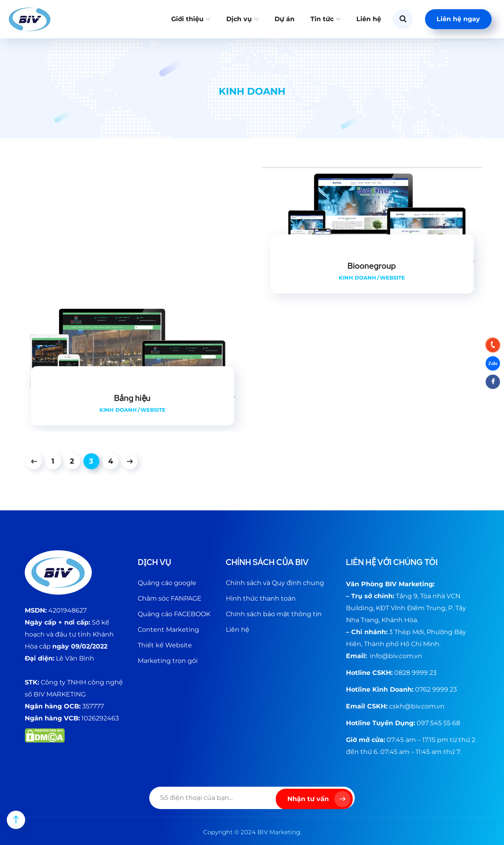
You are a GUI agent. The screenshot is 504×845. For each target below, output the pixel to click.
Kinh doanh (358, 278)
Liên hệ (369, 19)
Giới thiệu (187, 19)
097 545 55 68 (438, 723)
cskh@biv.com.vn (417, 706)
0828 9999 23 (415, 673)
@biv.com (398, 656)
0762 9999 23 (436, 689)
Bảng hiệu (132, 398)
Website (392, 278)
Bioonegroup (372, 266)
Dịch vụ (239, 19)
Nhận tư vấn (319, 799)
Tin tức (322, 19)
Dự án (285, 19)
